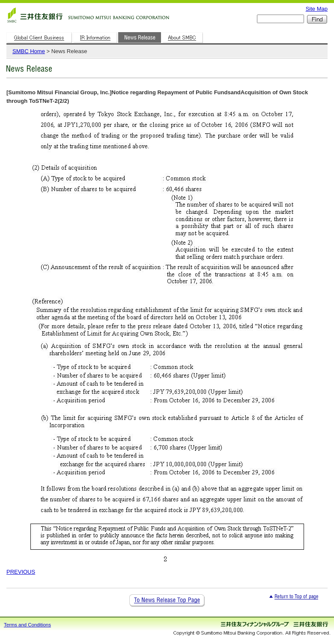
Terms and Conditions (27, 625)
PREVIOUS (21, 572)
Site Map (317, 9)
